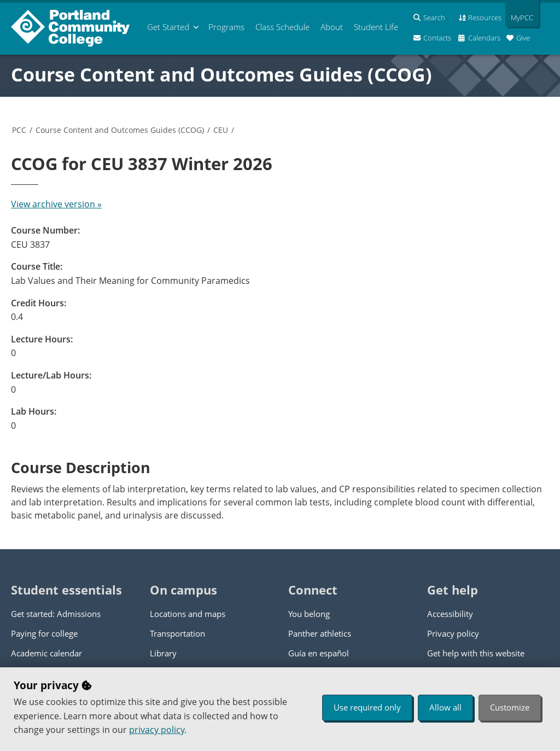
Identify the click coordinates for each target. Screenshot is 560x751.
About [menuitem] (332, 27)
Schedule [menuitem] (282, 27)
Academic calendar (46, 653)
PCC (19, 130)
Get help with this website (476, 653)
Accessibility (450, 614)
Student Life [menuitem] (376, 27)
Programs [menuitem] (226, 27)
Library (163, 653)
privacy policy (157, 730)
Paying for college (44, 633)
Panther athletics (320, 633)
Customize (510, 707)
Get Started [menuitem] (168, 27)
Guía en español (319, 653)
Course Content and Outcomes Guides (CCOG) (221, 74)
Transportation (177, 633)
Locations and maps (188, 614)
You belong (309, 614)
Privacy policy (453, 633)
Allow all (445, 707)
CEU (221, 130)
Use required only (367, 707)
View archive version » (56, 204)
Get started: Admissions (56, 614)
